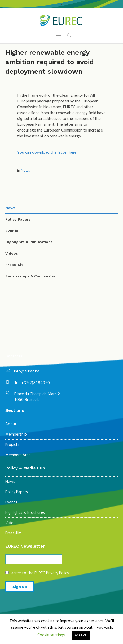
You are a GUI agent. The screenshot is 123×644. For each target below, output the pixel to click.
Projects (12, 445)
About (11, 424)
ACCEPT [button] (81, 635)
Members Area (18, 455)
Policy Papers (18, 219)
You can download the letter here (47, 153)
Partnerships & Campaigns (30, 276)
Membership (16, 435)
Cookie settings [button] (51, 635)
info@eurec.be (27, 371)
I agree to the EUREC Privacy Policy (39, 573)
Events (12, 231)
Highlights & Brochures (25, 513)
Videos (12, 253)
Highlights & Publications (29, 242)
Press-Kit (14, 265)
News (25, 171)
